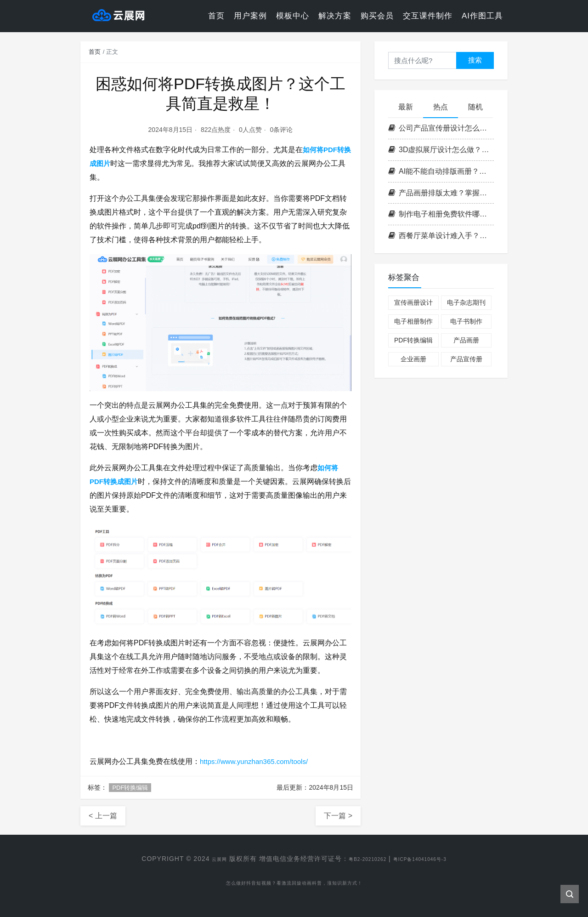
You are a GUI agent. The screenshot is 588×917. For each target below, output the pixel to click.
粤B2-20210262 (361, 859)
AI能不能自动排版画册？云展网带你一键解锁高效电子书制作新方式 (441, 171)
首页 (216, 16)
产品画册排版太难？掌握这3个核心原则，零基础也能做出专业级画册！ (441, 193)
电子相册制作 (413, 321)
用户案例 (250, 16)
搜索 (475, 60)
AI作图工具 (482, 16)
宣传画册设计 (413, 302)
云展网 (204, 859)
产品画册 (466, 340)
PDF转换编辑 (130, 788)
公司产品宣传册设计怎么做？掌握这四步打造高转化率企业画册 (441, 128)
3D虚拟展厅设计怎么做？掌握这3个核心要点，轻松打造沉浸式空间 (441, 150)
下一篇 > (338, 816)
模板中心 (293, 16)
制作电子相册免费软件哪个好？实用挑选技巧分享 (441, 214)
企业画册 (413, 359)
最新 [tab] (406, 107)
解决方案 (335, 16)
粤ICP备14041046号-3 (429, 859)
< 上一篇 (103, 816)
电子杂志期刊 (466, 302)
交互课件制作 (428, 16)
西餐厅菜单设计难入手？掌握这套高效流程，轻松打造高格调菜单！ (441, 236)
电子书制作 (466, 321)
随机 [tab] (475, 107)
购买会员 (377, 16)
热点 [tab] (441, 107)
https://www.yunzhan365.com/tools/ (257, 761)
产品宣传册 (466, 359)
